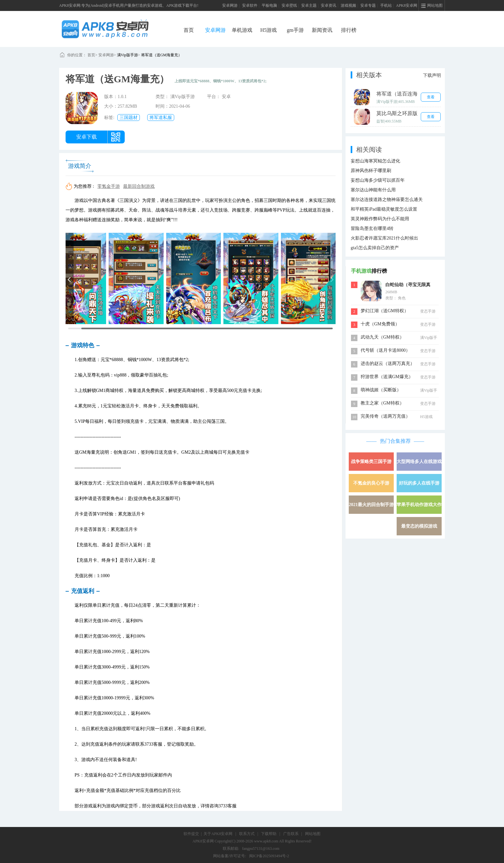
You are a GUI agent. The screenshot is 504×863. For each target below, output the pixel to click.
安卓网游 (230, 5)
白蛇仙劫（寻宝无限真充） (408, 286)
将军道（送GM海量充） (162, 55)
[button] (70, 278)
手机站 (386, 5)
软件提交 (191, 834)
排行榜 (349, 30)
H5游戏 (269, 30)
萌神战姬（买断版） (381, 390)
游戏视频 (348, 5)
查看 (431, 97)
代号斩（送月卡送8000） (385, 350)
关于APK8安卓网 (218, 834)
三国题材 (129, 118)
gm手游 (295, 30)
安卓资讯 (328, 5)
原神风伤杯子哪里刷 (371, 171)
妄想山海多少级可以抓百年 (378, 180)
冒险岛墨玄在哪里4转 (372, 228)
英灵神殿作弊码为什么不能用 (380, 219)
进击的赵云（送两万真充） (388, 363)
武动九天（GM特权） (382, 337)
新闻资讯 (322, 30)
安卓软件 (250, 5)
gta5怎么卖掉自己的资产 (375, 248)
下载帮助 (269, 834)
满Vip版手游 (127, 55)
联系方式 (247, 834)
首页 (189, 30)
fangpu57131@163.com (261, 849)
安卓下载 (86, 137)
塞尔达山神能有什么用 (373, 190)
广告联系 (291, 834)
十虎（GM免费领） (380, 324)
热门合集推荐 (395, 441)
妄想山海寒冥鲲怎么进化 (375, 161)
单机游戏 (242, 30)
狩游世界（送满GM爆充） (387, 377)
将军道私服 (161, 118)
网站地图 (313, 834)
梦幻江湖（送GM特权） (385, 311)
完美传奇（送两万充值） (385, 416)
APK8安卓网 (407, 5)
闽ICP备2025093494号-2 (269, 856)
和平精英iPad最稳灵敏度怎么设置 (384, 209)
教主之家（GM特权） (382, 403)
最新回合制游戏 (139, 186)
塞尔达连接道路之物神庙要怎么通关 (387, 200)
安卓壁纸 (289, 5)
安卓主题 (309, 5)
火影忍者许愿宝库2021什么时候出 (384, 238)
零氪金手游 (109, 186)
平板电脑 (269, 5)
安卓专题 (368, 5)
